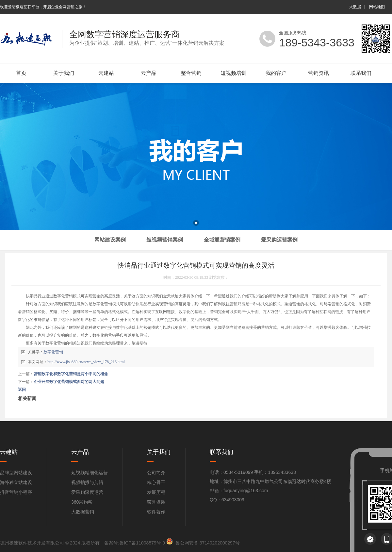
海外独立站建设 (16, 482)
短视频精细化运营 (90, 473)
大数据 (355, 7)
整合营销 (191, 73)
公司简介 (156, 473)
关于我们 (64, 73)
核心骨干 (156, 482)
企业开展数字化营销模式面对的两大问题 (69, 382)
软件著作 (156, 512)
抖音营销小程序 (16, 492)
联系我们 (361, 73)
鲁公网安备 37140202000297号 (208, 543)
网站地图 (377, 7)
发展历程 (156, 492)
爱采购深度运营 (87, 492)
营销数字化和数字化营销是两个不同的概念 (71, 374)
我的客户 (276, 73)
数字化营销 (53, 352)
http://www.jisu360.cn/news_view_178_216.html (86, 362)
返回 (22, 390)
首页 (21, 73)
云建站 (106, 73)
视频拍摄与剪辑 (87, 482)
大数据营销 (83, 512)
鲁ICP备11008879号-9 (142, 543)
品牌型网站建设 (16, 473)
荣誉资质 (156, 502)
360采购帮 (82, 502)
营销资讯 (318, 73)
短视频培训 (234, 73)
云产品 (149, 73)
